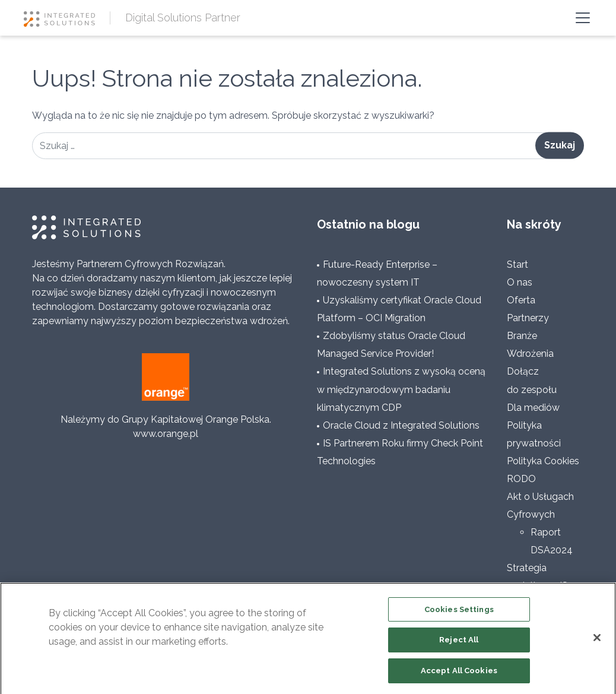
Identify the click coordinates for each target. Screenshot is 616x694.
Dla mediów (533, 408)
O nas (520, 282)
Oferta (521, 300)
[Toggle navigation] (583, 18)
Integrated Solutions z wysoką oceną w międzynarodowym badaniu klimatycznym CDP (401, 389)
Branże (522, 336)
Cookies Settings (459, 612)
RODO (521, 479)
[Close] (597, 641)
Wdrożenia (530, 354)
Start (517, 264)
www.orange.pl (166, 434)
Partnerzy (528, 318)
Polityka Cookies (543, 461)
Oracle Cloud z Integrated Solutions (401, 425)
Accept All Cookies (459, 674)
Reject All (459, 643)
